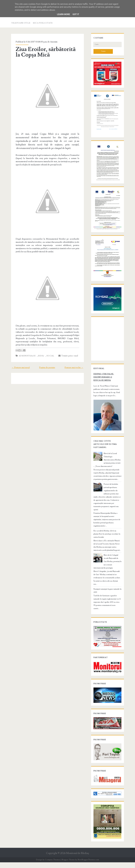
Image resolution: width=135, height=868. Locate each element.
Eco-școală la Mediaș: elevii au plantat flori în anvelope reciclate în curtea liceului (107, 541)
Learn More (63, 14)
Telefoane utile (21, 23)
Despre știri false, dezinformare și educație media (107, 392)
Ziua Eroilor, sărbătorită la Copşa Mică (47, 52)
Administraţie (26, 362)
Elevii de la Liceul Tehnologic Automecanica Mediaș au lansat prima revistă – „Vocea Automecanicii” (107, 473)
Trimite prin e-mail (67, 361)
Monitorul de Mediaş (78, 859)
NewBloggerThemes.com (88, 865)
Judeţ (40, 362)
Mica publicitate (43, 23)
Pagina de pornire (47, 373)
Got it (76, 14)
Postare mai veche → (75, 373)
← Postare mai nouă (20, 373)
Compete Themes (53, 865)
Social (50, 362)
